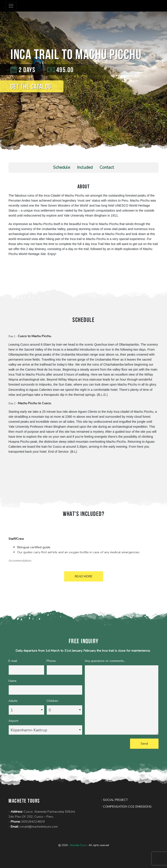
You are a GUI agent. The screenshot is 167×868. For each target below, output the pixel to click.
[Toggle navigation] (11, 6)
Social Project (114, 800)
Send (144, 744)
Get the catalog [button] (31, 86)
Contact (107, 167)
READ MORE (84, 576)
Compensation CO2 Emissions (126, 807)
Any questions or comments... (105, 661)
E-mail (13, 661)
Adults (13, 701)
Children (52, 701)
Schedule (62, 167)
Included (85, 167)
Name (13, 681)
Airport (13, 721)
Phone (51, 661)
